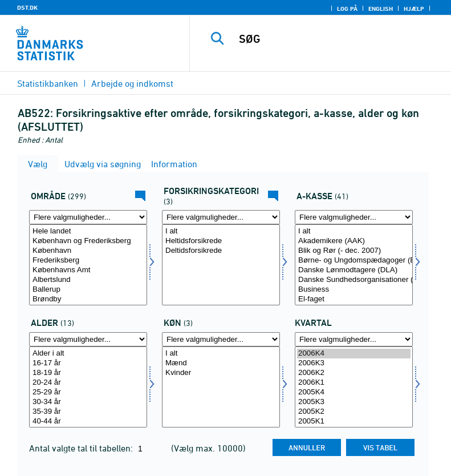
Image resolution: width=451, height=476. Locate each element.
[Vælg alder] (88, 387)
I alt (221, 231)
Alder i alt (88, 354)
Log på (347, 9)
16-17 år (88, 363)
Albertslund (88, 280)
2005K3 (354, 402)
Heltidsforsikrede (221, 241)
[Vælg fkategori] (221, 265)
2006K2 (354, 373)
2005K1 (354, 421)
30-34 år (88, 402)
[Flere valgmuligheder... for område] (88, 217)
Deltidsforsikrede (221, 251)
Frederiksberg (88, 261)
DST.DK (27, 7)
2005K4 (354, 392)
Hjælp (414, 9)
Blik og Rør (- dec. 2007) (354, 251)
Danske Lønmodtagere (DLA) (354, 270)
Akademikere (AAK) (354, 241)
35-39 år (88, 412)
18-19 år (88, 373)
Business (354, 290)
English (381, 9)
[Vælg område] (88, 265)
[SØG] (338, 39)
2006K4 (354, 354)
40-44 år (88, 421)
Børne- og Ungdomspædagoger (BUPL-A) (354, 261)
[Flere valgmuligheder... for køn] (221, 339)
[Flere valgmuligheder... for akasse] (354, 217)
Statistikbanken (48, 83)
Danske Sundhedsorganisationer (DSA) (354, 280)
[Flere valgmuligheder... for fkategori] (221, 217)
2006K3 (354, 363)
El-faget (354, 299)
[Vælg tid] (354, 387)
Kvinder (221, 373)
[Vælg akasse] (354, 265)
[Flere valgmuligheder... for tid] (354, 339)
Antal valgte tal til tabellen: (82, 448)
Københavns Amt (88, 270)
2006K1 (354, 383)
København (88, 251)
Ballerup (88, 290)
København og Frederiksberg (88, 241)
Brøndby (88, 299)
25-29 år (88, 392)
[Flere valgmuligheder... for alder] (88, 339)
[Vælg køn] (221, 387)
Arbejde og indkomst (132, 83)
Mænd (221, 363)
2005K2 (354, 412)
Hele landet (88, 231)
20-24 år (88, 383)
